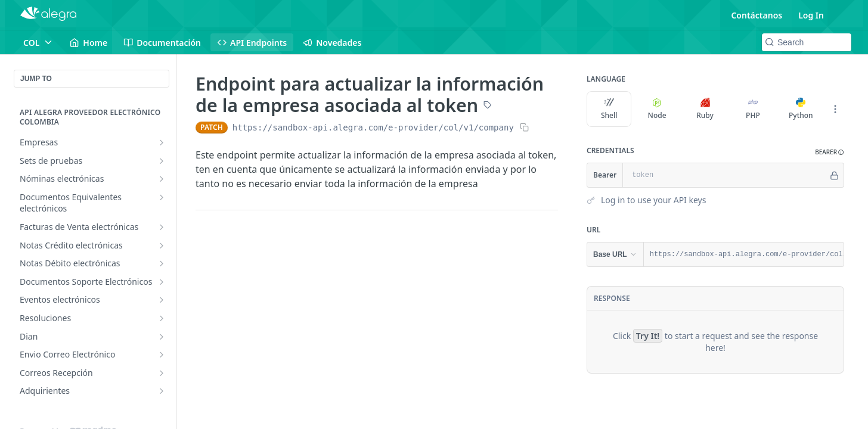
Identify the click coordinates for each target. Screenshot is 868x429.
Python (801, 109)
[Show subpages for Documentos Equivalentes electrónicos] (162, 197)
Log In (811, 15)
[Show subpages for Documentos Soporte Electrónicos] (162, 282)
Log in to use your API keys (653, 200)
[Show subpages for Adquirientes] (162, 391)
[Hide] (834, 175)
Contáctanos (757, 15)
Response (612, 298)
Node (657, 109)
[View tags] (488, 106)
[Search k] (807, 42)
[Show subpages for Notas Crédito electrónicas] (162, 245)
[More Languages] (835, 109)
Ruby (705, 109)
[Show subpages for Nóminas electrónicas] (162, 179)
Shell (609, 109)
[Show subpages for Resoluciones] (162, 318)
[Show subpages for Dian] (162, 337)
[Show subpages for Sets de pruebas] (162, 161)
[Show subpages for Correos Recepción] (162, 373)
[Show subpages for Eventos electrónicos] (162, 300)
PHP (753, 109)
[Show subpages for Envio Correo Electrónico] (162, 355)
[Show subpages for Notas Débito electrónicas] (162, 263)
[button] (830, 152)
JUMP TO (36, 79)
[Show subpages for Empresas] (162, 142)
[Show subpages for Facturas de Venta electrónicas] (162, 227)
